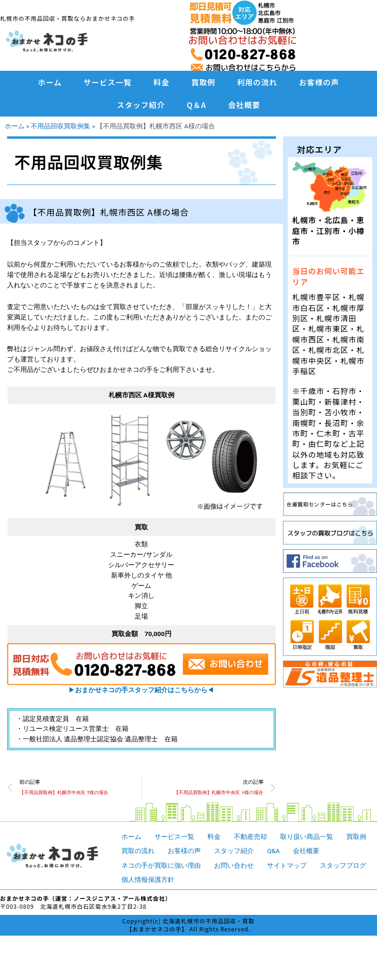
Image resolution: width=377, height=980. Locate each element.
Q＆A (196, 105)
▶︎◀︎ (141, 690)
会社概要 (244, 105)
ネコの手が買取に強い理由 (161, 865)
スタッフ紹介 (141, 105)
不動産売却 (250, 837)
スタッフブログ (343, 865)
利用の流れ (257, 82)
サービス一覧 (108, 82)
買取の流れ (138, 851)
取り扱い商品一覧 (307, 837)
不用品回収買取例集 (60, 126)
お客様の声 (319, 82)
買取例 (203, 82)
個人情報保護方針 (148, 879)
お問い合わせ (234, 865)
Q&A (273, 851)
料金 (162, 82)
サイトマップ (287, 865)
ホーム (50, 82)
